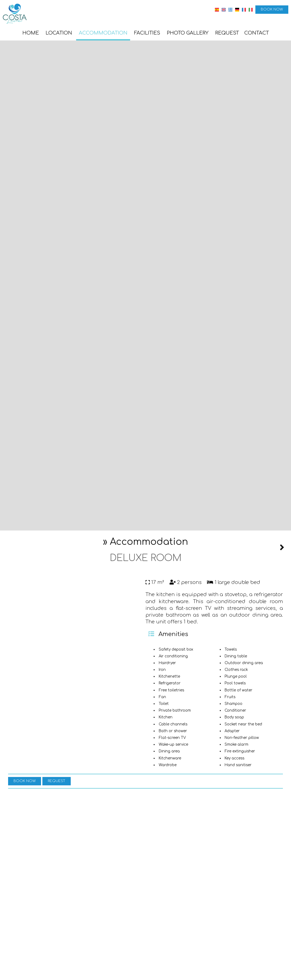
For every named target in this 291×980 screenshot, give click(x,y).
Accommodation (103, 33)
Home (31, 33)
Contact (257, 33)
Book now (272, 9)
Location (59, 33)
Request (227, 33)
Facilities (147, 33)
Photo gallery (188, 33)
